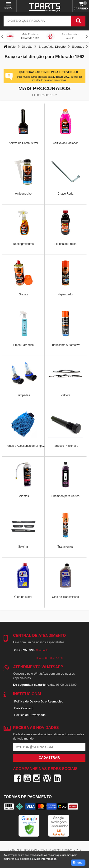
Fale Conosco (24, 708)
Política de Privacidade (30, 715)
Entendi (78, 863)
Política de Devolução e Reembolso (39, 701)
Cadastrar (49, 757)
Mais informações (45, 859)
